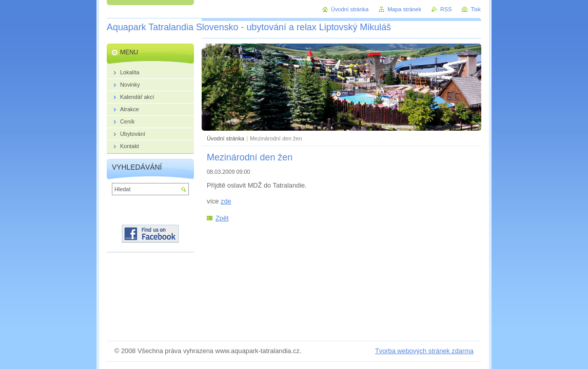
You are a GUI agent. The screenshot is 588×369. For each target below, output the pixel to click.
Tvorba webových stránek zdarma (424, 351)
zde (226, 201)
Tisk (476, 9)
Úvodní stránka (226, 138)
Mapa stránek (404, 9)
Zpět (222, 218)
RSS (446, 9)
